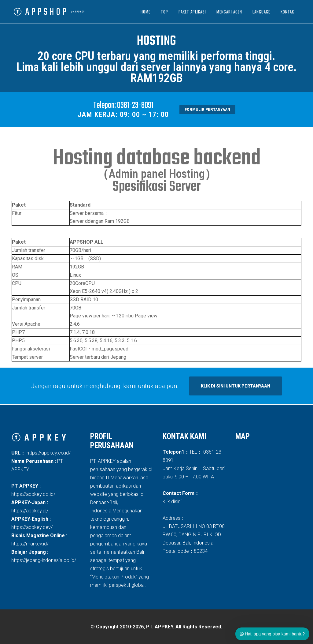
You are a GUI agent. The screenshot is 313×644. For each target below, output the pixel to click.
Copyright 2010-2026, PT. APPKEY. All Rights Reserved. (159, 627)
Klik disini (172, 502)
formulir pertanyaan (207, 110)
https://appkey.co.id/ (48, 453)
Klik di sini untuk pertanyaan (236, 386)
